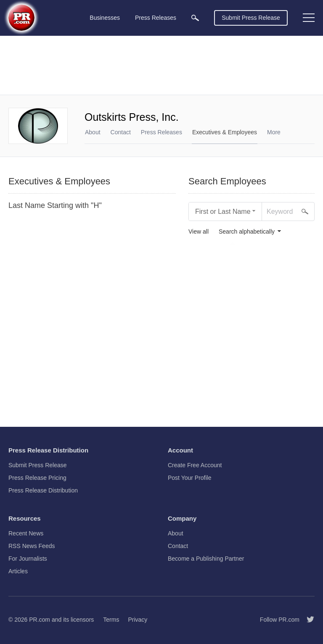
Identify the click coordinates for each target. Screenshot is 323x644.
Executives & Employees (225, 132)
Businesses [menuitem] (105, 18)
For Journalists (28, 559)
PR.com (40, 620)
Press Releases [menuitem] (156, 18)
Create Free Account (195, 465)
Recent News (26, 533)
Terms (111, 620)
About (93, 132)
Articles (18, 571)
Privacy (138, 620)
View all (199, 232)
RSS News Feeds (32, 546)
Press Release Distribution (43, 490)
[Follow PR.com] (307, 620)
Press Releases (161, 132)
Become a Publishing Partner (206, 559)
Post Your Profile (190, 478)
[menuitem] (195, 18)
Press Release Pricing (37, 478)
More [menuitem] (274, 132)
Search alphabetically (247, 232)
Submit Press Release (251, 18)
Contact (121, 132)
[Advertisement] (161, 65)
